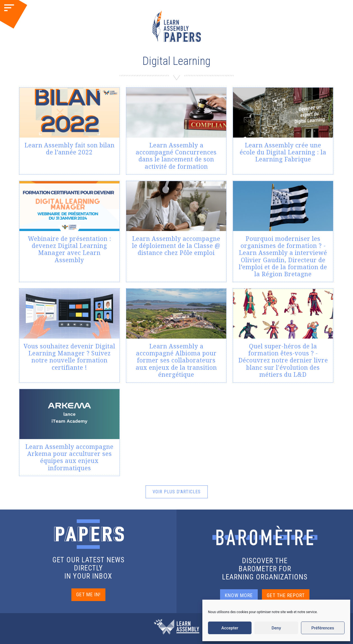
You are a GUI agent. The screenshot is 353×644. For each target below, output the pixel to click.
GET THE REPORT (286, 595)
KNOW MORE (239, 595)
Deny (276, 628)
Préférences (323, 628)
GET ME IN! (88, 594)
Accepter (230, 628)
